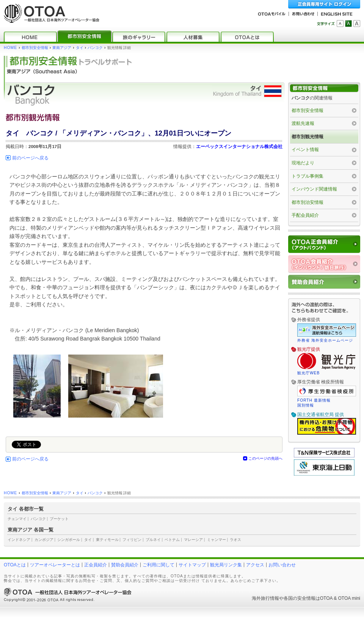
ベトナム (172, 540)
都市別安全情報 (35, 48)
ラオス (235, 540)
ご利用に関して (158, 565)
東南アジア (62, 48)
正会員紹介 (96, 565)
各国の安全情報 (300, 598)
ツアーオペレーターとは (55, 565)
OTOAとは (15, 565)
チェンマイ (17, 519)
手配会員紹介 (305, 215)
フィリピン (132, 540)
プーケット (59, 519)
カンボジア (44, 540)
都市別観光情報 (308, 137)
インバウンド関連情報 (314, 189)
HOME (10, 48)
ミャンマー (217, 540)
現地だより (303, 163)
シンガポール (69, 540)
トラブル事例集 (308, 176)
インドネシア (19, 540)
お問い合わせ (282, 565)
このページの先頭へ (265, 458)
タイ (80, 48)
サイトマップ (192, 565)
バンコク (95, 48)
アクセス (255, 565)
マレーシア (193, 540)
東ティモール (107, 540)
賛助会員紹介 (125, 565)
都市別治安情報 (308, 202)
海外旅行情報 (265, 598)
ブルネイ (153, 540)
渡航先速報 (303, 123)
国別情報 (306, 405)
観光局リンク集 (226, 565)
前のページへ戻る (30, 158)
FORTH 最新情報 (314, 400)
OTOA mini (349, 598)
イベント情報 (305, 150)
